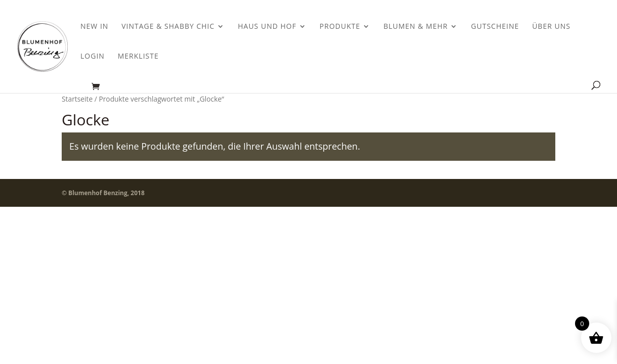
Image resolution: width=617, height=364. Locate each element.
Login (93, 57)
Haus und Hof (267, 27)
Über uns (551, 27)
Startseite (77, 99)
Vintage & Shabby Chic (168, 27)
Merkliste (138, 57)
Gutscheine (495, 27)
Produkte (340, 27)
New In (94, 27)
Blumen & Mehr (415, 27)
